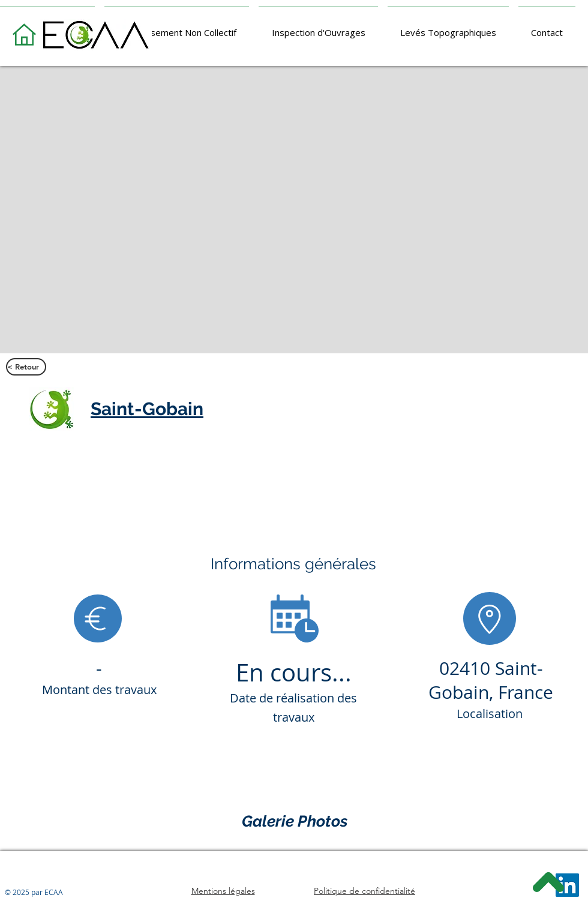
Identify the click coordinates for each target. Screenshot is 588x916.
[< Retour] (26, 367)
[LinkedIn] (567, 885)
